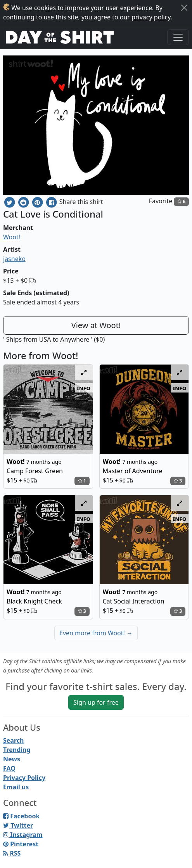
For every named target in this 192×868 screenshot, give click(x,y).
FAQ (9, 768)
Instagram (23, 835)
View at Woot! (96, 325)
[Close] (184, 8)
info (84, 388)
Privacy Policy (24, 778)
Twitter (18, 825)
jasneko (14, 259)
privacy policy (151, 17)
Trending (17, 750)
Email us (16, 787)
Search (13, 740)
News (12, 759)
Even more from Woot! (96, 633)
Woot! (12, 237)
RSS (12, 853)
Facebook (21, 816)
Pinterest (21, 844)
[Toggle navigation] (178, 37)
